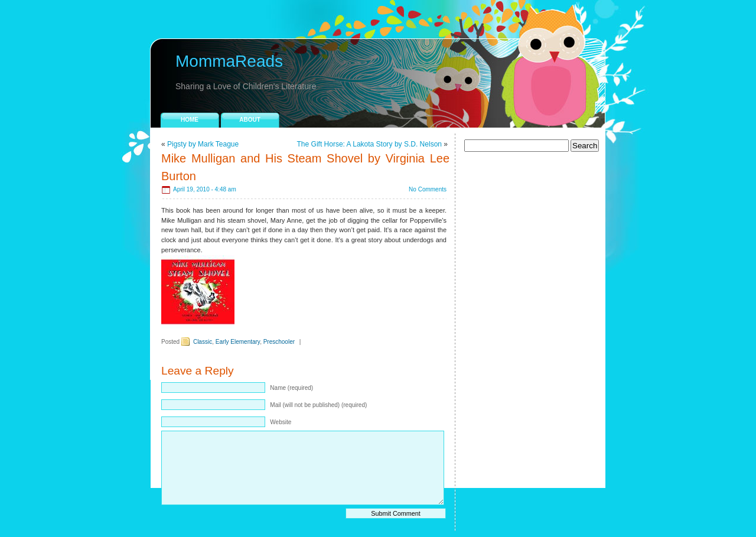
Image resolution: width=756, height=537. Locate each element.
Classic (203, 342)
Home (190, 120)
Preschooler (279, 342)
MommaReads (229, 61)
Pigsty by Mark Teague (203, 144)
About (250, 120)
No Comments (428, 189)
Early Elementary (238, 342)
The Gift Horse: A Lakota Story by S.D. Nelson (369, 144)
